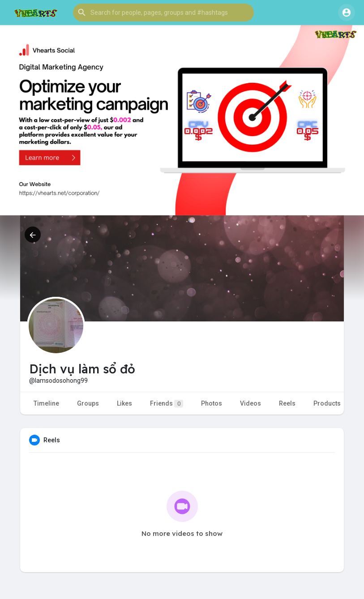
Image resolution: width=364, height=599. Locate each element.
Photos (212, 403)
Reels (287, 403)
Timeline (46, 403)
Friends (167, 404)
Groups (88, 403)
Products (327, 403)
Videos (251, 403)
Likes (124, 403)
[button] (163, 13)
